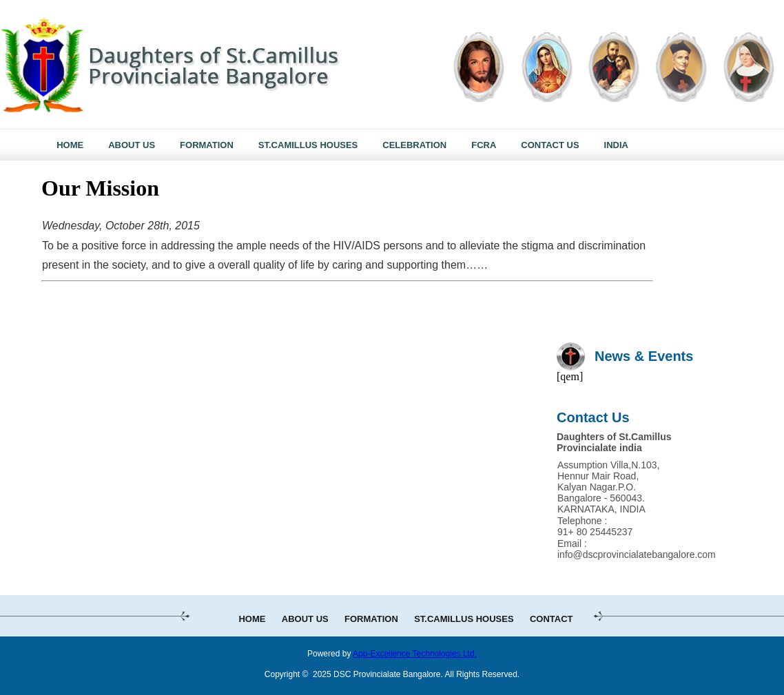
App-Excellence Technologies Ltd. (415, 654)
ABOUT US (305, 619)
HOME (252, 619)
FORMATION (371, 619)
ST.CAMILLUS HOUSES (464, 619)
